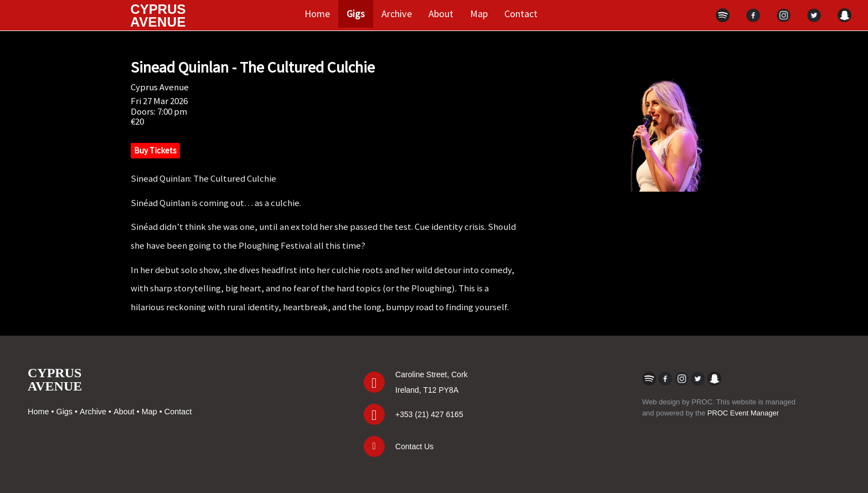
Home (317, 14)
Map (479, 14)
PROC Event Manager (743, 413)
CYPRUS (158, 16)
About (441, 14)
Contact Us (414, 446)
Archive (397, 14)
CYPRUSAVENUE (55, 379)
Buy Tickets (155, 150)
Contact (521, 14)
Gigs (356, 14)
